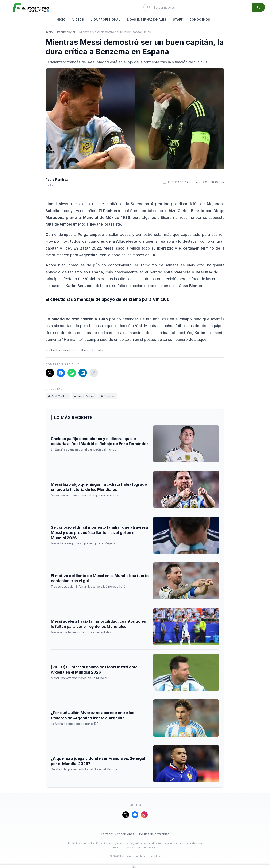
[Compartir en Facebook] (61, 373)
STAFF (178, 19)
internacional (66, 32)
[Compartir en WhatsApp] (72, 373)
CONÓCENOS (202, 19)
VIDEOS (78, 19)
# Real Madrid (58, 396)
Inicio (49, 32)
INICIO (61, 19)
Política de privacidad (154, 834)
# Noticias (108, 396)
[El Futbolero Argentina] (31, 7)
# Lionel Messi (84, 396)
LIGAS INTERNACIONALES (147, 19)
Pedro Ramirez (57, 180)
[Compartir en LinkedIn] (83, 373)
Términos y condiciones (117, 834)
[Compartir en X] (50, 373)
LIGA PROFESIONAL (105, 19)
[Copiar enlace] (94, 373)
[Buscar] (259, 7)
